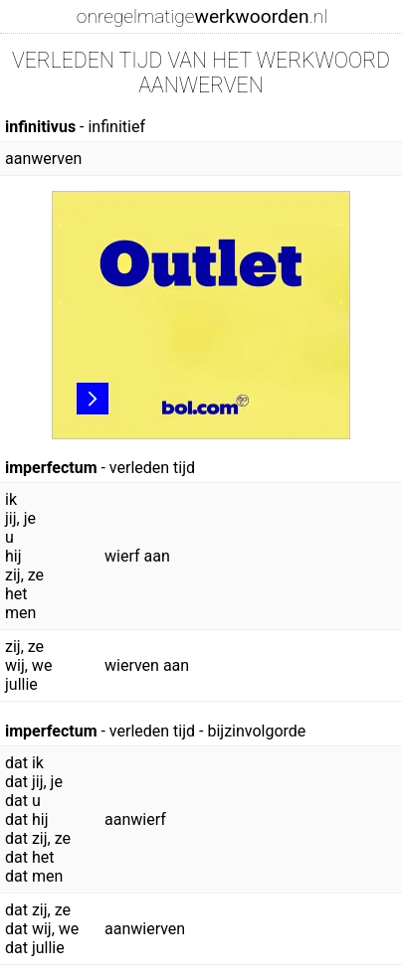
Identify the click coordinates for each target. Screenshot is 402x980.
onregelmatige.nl (202, 16)
